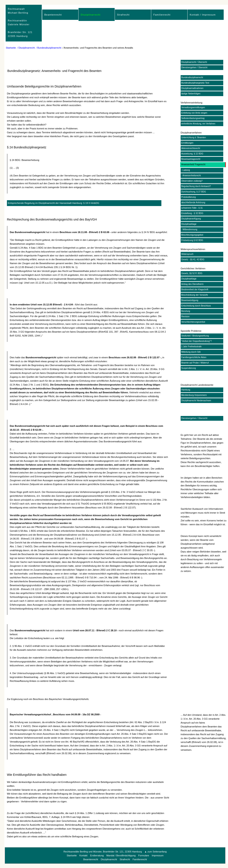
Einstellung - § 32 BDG (192, 213)
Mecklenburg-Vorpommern (194, 395)
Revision (185, 317)
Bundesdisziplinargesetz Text (195, 83)
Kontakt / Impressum (203, 15)
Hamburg (186, 390)
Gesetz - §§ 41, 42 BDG (193, 259)
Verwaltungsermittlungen (193, 107)
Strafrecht (123, 15)
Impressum (157, 855)
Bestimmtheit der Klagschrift (195, 290)
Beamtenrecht (53, 15)
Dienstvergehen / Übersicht (194, 67)
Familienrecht (162, 15)
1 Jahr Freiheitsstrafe (191, 347)
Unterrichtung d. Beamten (194, 137)
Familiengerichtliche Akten (194, 357)
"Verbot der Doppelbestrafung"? (197, 341)
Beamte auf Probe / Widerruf (195, 363)
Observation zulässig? (192, 181)
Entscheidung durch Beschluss (196, 306)
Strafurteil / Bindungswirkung (195, 336)
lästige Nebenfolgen (191, 94)
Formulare (144, 855)
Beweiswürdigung (190, 300)
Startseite (11, 48)
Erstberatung (97, 855)
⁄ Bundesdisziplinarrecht (49, 48)
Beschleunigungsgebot (192, 235)
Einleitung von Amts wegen (194, 113)
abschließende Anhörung (193, 202)
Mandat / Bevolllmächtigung (121, 855)
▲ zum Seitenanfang (156, 852)
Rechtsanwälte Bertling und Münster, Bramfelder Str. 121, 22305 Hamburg (103, 852)
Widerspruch (187, 254)
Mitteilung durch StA (191, 352)
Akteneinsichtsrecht (191, 148)
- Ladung (185, 170)
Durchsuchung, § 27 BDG (194, 192)
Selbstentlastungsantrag (193, 118)
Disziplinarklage (189, 224)
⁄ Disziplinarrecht (26, 48)
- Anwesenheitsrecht (191, 175)
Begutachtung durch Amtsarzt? (196, 186)
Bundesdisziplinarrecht (192, 77)
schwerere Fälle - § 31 (192, 208)
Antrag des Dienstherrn (192, 284)
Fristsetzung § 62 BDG (192, 240)
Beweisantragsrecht (191, 159)
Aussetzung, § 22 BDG (192, 154)
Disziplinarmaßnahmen (192, 88)
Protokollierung (189, 197)
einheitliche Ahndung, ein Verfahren (198, 124)
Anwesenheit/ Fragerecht (193, 164)
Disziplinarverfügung (191, 219)
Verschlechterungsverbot (193, 322)
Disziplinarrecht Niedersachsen (196, 401)
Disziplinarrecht (91, 15)
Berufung (186, 311)
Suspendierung (189, 368)
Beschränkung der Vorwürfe (195, 295)
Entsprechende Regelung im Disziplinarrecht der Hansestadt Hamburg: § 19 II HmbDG (53, 203)
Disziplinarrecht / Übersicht (194, 62)
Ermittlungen (187, 143)
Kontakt (83, 855)
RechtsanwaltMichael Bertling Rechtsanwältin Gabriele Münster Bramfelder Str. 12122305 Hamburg (20, 22)
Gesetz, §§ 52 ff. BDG (192, 273)
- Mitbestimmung (189, 229)
